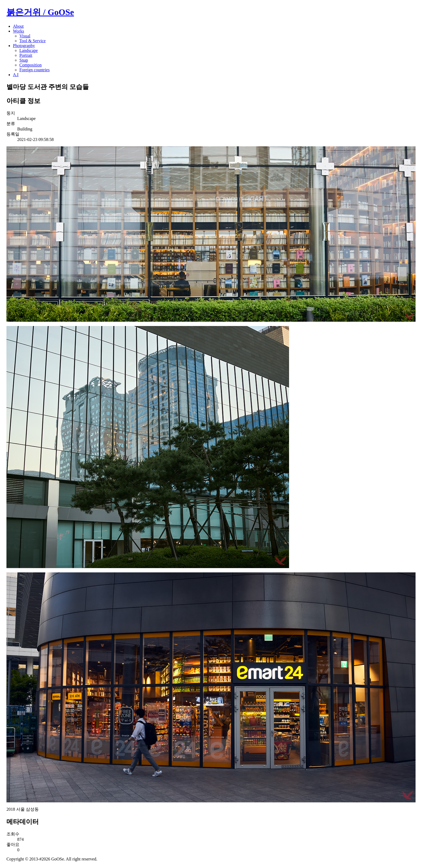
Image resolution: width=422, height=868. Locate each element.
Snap (24, 60)
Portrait (26, 55)
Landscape (29, 50)
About (18, 26)
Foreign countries (34, 70)
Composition (31, 65)
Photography (24, 46)
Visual (25, 36)
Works (18, 31)
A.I (16, 75)
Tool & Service (33, 41)
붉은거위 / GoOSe (40, 12)
